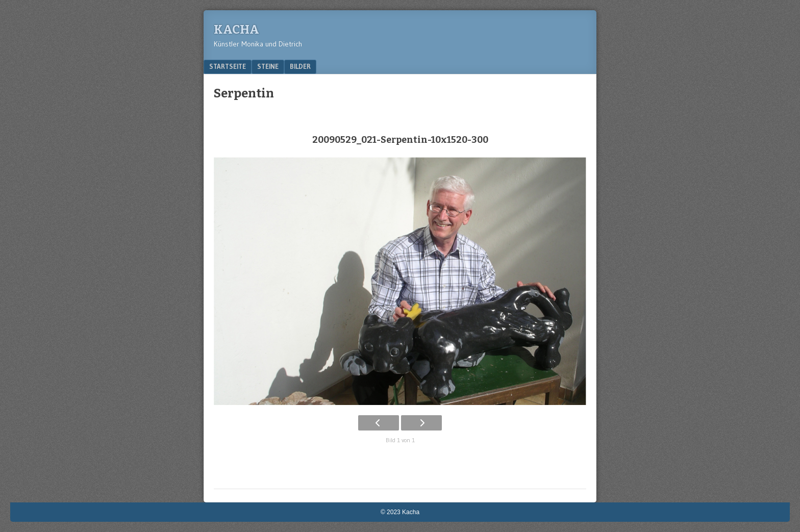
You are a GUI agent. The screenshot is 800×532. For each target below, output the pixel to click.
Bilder (300, 66)
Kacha (236, 30)
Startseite (228, 66)
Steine (268, 66)
